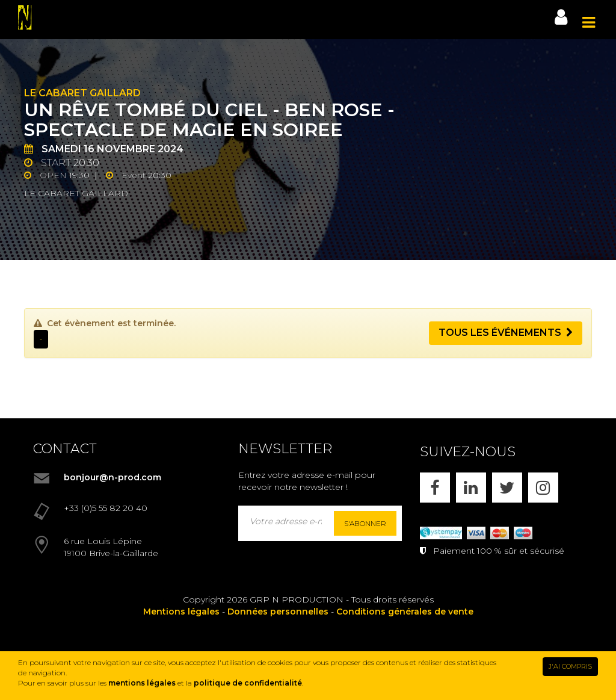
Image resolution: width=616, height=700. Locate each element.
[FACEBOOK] (435, 488)
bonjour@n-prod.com (112, 477)
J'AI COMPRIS (570, 666)
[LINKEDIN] (471, 488)
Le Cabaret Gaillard (82, 93)
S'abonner (365, 523)
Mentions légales (181, 612)
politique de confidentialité (248, 683)
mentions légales (142, 683)
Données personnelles (278, 612)
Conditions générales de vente (405, 612)
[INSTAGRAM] (543, 488)
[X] (507, 488)
